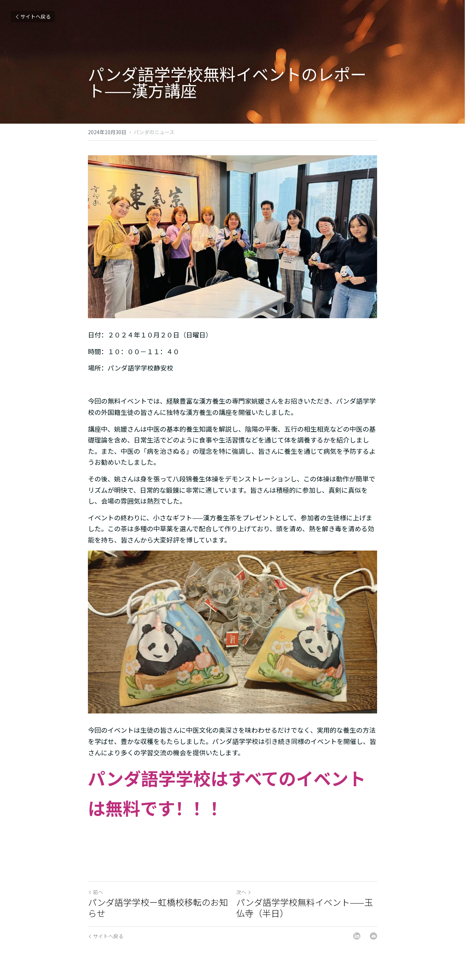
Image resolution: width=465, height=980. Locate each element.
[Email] (373, 936)
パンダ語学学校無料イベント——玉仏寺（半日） (305, 908)
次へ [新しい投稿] (244, 892)
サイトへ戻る (33, 16)
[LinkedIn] (357, 936)
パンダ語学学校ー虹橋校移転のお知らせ (158, 908)
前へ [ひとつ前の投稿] (96, 892)
